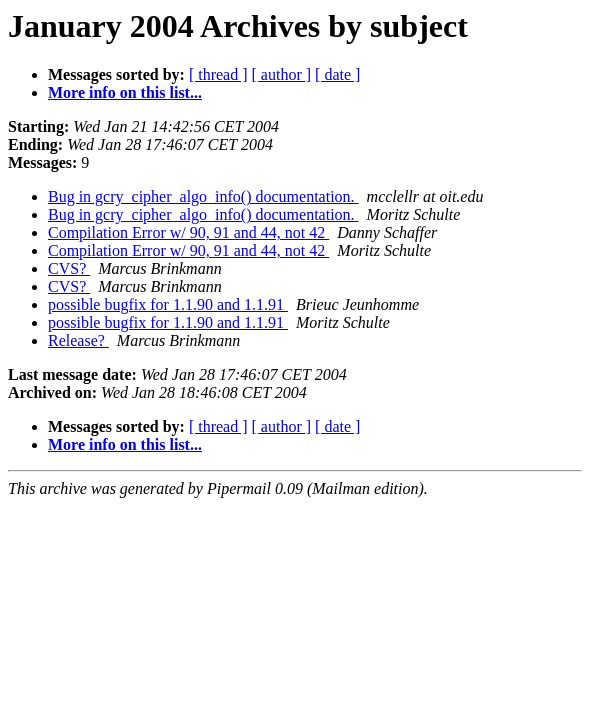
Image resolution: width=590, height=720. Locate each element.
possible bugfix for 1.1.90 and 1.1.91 (168, 304)
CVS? (69, 268)
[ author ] (282, 74)
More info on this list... (125, 92)
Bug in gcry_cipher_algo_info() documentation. (203, 196)
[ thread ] (218, 74)
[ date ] (337, 74)
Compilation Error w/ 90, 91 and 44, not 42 (188, 232)
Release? (78, 340)
